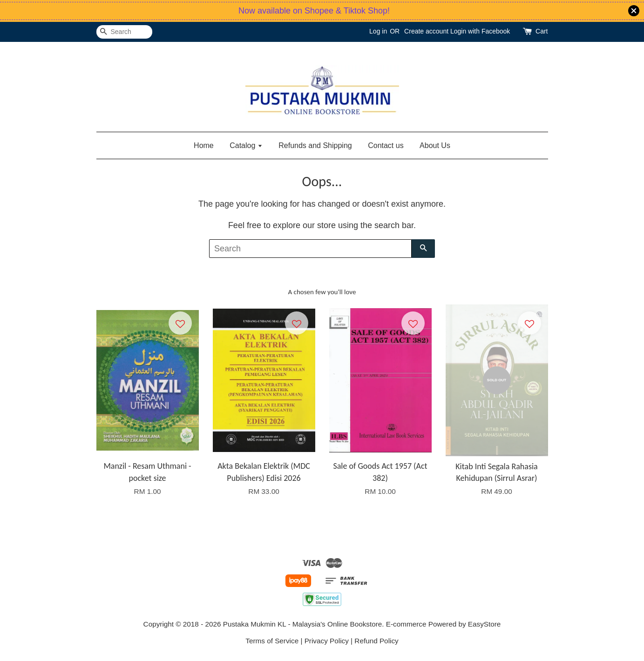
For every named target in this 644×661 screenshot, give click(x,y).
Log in (378, 31)
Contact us (386, 145)
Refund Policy (376, 641)
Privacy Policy (327, 641)
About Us (435, 145)
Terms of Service (272, 641)
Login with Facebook (480, 31)
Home (204, 145)
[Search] (124, 32)
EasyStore (485, 624)
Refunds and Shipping (315, 145)
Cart (542, 31)
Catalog (246, 145)
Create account (426, 31)
